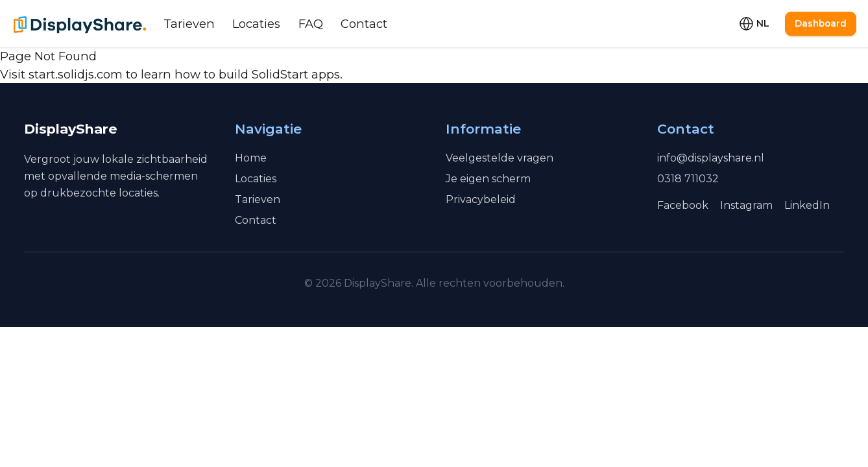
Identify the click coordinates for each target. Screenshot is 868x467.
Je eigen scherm (488, 179)
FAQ (311, 24)
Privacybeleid (481, 199)
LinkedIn (807, 205)
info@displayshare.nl (711, 158)
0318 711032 (688, 179)
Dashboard (821, 23)
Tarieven (189, 24)
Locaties (256, 24)
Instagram (746, 205)
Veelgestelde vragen (500, 158)
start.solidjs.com (76, 74)
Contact (364, 24)
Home (251, 158)
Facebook (683, 205)
